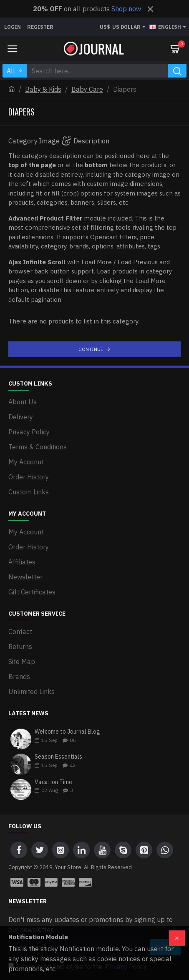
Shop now (126, 9)
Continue (91, 349)
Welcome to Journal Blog (67, 732)
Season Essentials (58, 757)
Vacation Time (53, 782)
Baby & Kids (43, 89)
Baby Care (87, 89)
